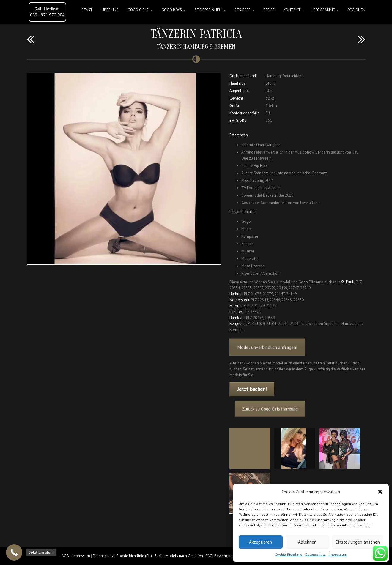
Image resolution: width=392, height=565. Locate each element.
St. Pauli (348, 282)
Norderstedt (239, 300)
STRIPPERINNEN (210, 10)
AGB (65, 556)
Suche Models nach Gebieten (179, 556)
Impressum (338, 554)
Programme (326, 10)
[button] (380, 492)
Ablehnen (307, 542)
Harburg (236, 294)
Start (87, 10)
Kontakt (294, 10)
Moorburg (238, 306)
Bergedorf (238, 324)
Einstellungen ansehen (358, 542)
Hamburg (237, 318)
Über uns (110, 10)
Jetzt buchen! (252, 389)
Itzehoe (236, 312)
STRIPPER (244, 10)
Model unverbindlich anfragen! (267, 353)
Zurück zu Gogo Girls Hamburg (277, 409)
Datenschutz (315, 554)
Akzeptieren (260, 542)
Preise (269, 10)
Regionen (357, 10)
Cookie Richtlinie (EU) (134, 556)
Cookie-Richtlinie (289, 554)
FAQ (209, 556)
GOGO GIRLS (140, 10)
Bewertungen (225, 556)
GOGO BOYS (174, 10)
